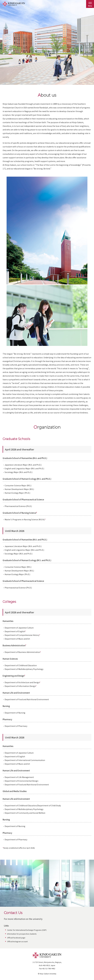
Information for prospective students (22, 934)
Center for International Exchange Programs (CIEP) (27, 930)
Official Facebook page (16, 938)
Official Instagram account (17, 941)
